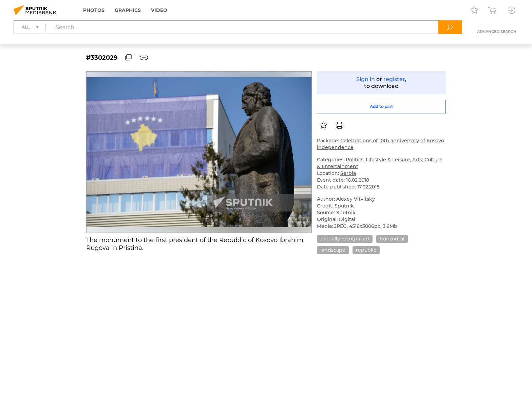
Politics (355, 160)
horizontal (392, 239)
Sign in (366, 79)
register (394, 79)
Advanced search (497, 32)
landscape (333, 250)
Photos (94, 10)
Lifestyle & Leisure (388, 160)
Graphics (128, 10)
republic (366, 250)
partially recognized (345, 239)
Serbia (348, 173)
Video (159, 10)
